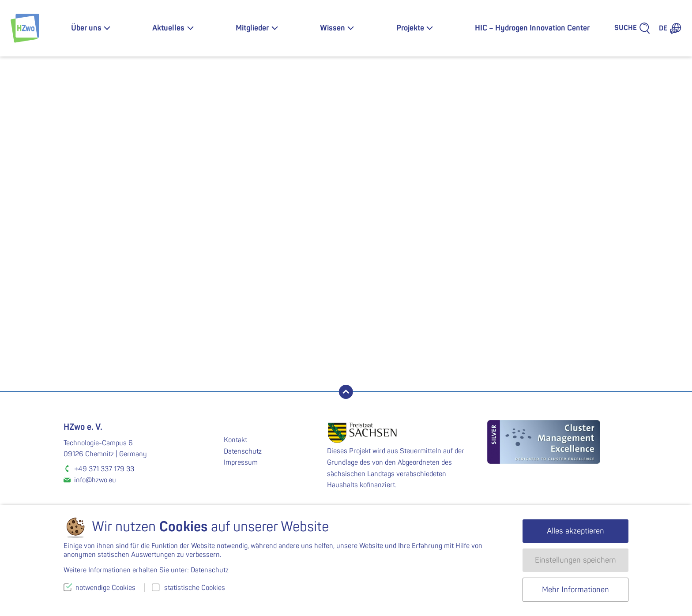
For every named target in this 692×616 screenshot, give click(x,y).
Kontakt (235, 440)
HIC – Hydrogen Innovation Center (532, 28)
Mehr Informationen (575, 590)
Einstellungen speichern (575, 560)
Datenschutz (243, 451)
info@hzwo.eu (95, 480)
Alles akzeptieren (575, 531)
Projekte (410, 28)
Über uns (86, 28)
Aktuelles (168, 28)
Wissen (333, 28)
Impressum (241, 462)
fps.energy (320, 222)
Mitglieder (252, 28)
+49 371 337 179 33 (104, 469)
